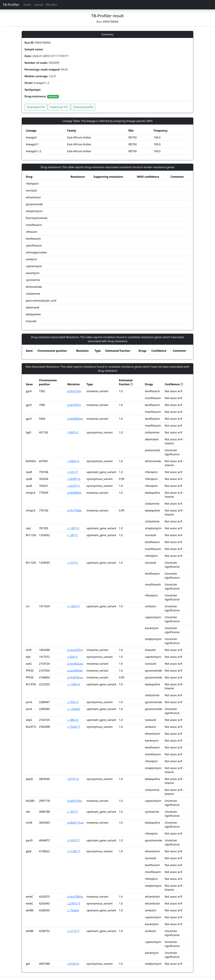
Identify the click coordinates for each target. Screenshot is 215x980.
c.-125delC (74, 709)
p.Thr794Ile (74, 510)
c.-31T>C (73, 563)
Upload (38, 5)
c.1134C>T (74, 851)
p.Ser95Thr (74, 405)
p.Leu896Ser (75, 671)
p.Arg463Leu (75, 664)
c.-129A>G (74, 684)
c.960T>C (73, 432)
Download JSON (83, 107)
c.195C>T (73, 702)
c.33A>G (72, 657)
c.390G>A (73, 461)
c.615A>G (73, 964)
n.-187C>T (74, 606)
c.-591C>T (73, 840)
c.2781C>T (74, 903)
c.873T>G (73, 779)
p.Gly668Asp (75, 419)
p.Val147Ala (75, 801)
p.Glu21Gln (74, 391)
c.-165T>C (73, 528)
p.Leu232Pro (75, 650)
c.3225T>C (74, 486)
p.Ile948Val (74, 493)
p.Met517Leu (76, 823)
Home (27, 5)
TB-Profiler (11, 5)
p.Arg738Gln (75, 897)
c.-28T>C (73, 535)
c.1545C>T (74, 727)
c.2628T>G (74, 479)
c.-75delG (73, 910)
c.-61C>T (73, 472)
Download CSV (36, 107)
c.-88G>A (73, 720)
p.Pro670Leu (75, 677)
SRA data (51, 5)
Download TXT (59, 107)
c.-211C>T (73, 931)
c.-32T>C (73, 812)
